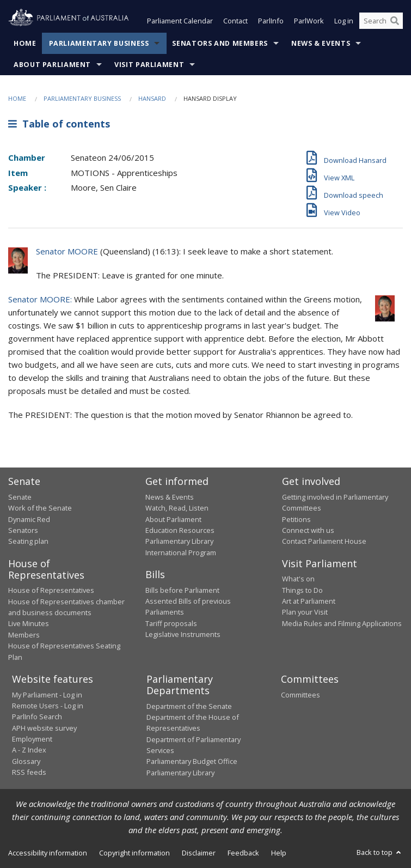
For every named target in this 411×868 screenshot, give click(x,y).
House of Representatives (51, 590)
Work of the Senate (40, 508)
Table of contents (59, 124)
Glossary (26, 761)
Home (25, 43)
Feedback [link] (243, 853)
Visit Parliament (149, 65)
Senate (20, 497)
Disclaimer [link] (199, 853)
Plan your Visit (305, 612)
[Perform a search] (395, 21)
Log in (344, 21)
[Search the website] (381, 21)
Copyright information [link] (134, 853)
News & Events (321, 43)
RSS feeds (29, 772)
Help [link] (279, 853)
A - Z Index (29, 750)
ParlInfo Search (37, 717)
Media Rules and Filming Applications (342, 623)
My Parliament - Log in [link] (47, 695)
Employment (32, 739)
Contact (235, 21)
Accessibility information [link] (48, 853)
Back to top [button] (380, 852)
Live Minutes (29, 623)
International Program (181, 553)
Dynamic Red (29, 519)
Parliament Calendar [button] (180, 21)
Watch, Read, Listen (177, 508)
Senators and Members (220, 43)
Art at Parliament (309, 601)
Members (24, 635)
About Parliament (52, 65)
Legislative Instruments (183, 634)
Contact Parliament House (324, 541)
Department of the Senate (189, 706)
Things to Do (302, 590)
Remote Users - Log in (48, 706)
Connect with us (308, 530)
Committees (300, 695)
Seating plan (28, 541)
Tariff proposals (171, 623)
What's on (298, 579)
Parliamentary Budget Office (192, 761)
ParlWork (309, 21)
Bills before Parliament (182, 590)
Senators (23, 530)
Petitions (296, 519)
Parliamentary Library (179, 541)
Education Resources (180, 530)
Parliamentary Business (99, 43)
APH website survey (44, 728)
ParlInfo (271, 21)
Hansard (152, 98)
